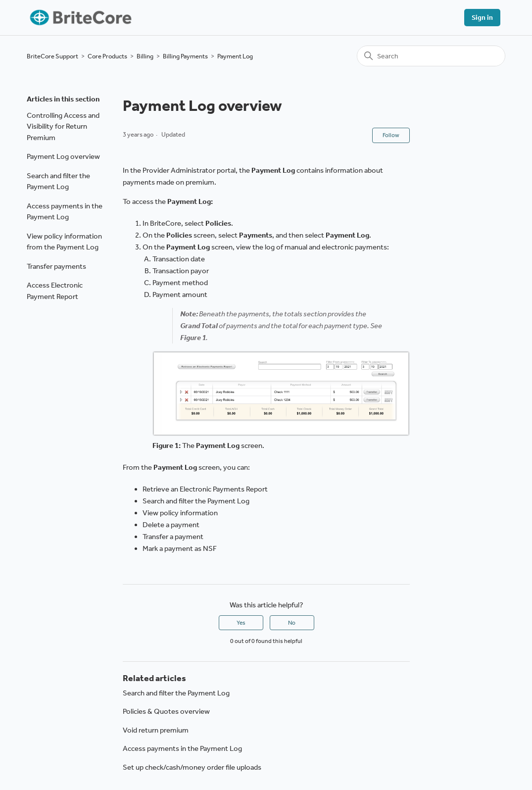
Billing (145, 56)
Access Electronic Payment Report (55, 291)
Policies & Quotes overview (166, 711)
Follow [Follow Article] (391, 135)
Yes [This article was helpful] (241, 623)
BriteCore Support (52, 56)
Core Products (107, 56)
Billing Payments (185, 56)
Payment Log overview (63, 156)
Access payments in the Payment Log (65, 212)
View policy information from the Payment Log (64, 242)
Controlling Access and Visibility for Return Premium (63, 126)
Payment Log (235, 56)
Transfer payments (56, 266)
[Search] (431, 56)
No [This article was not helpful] (292, 623)
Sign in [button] (482, 18)
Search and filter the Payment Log (58, 181)
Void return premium (156, 730)
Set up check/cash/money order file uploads (192, 767)
